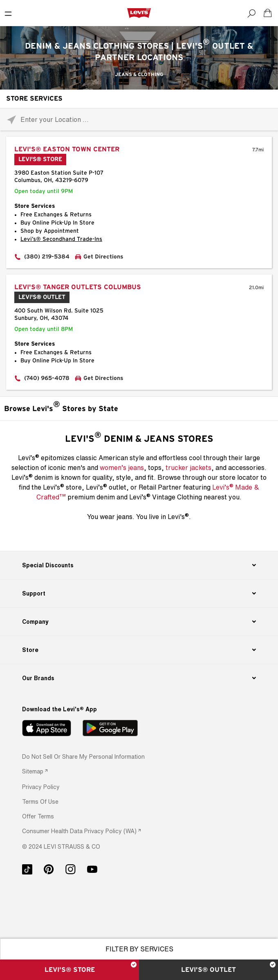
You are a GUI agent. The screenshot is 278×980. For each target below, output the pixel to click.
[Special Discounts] (139, 565)
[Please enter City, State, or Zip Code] (139, 119)
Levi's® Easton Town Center (67, 149)
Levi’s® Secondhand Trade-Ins (61, 239)
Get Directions (103, 257)
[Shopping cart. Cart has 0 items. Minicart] (268, 13)
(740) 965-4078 (47, 378)
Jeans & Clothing (139, 74)
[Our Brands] (139, 678)
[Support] (139, 593)
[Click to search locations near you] (11, 120)
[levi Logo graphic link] (139, 13)
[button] (41, 787)
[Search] (251, 13)
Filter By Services (139, 949)
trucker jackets (188, 468)
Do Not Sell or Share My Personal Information (83, 756)
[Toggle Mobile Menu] (8, 13)
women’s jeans (122, 468)
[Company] (139, 622)
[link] (35, 771)
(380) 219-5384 (47, 257)
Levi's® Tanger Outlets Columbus (78, 287)
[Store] (139, 650)
